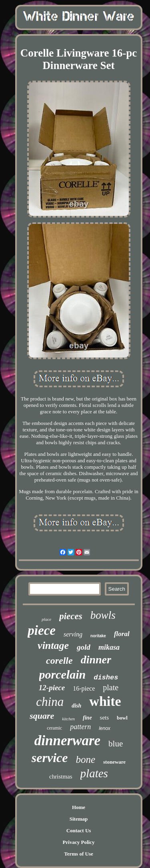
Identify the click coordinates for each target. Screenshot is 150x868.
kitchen (68, 719)
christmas (61, 777)
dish (76, 706)
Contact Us (79, 830)
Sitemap (79, 819)
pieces (71, 616)
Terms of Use (78, 854)
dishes (106, 678)
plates (94, 773)
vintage (53, 645)
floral (122, 634)
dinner (96, 660)
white (105, 701)
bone (85, 759)
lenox (105, 728)
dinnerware (67, 741)
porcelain (63, 674)
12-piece (52, 688)
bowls (103, 615)
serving (73, 634)
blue (116, 744)
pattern (80, 727)
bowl (122, 718)
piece (42, 630)
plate (111, 687)
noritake (98, 636)
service (50, 758)
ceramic (54, 728)
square (42, 716)
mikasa (109, 647)
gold (84, 647)
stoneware (114, 762)
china (50, 702)
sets (105, 718)
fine (87, 718)
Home (79, 807)
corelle (59, 661)
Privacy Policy (79, 842)
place (46, 619)
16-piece (84, 688)
